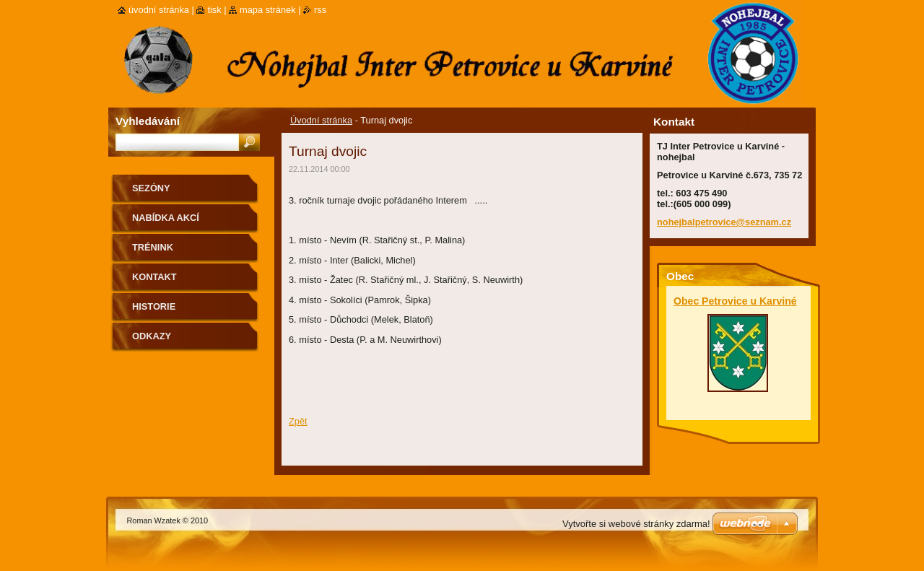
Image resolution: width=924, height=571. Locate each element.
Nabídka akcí (166, 218)
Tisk (214, 10)
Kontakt (154, 277)
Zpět (298, 421)
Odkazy (152, 336)
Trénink (153, 247)
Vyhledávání (148, 121)
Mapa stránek (268, 10)
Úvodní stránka (321, 120)
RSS (320, 10)
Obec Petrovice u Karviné (735, 301)
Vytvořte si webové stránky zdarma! (636, 524)
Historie (154, 306)
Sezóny (151, 188)
